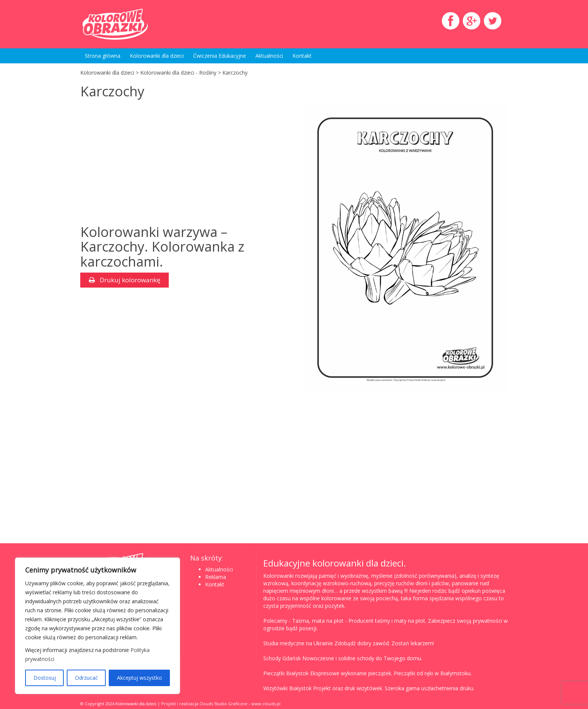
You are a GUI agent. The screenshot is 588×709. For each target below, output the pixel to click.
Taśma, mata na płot (318, 621)
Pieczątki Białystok (286, 673)
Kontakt (302, 56)
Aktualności (269, 56)
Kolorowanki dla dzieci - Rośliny (178, 73)
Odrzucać (86, 678)
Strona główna (103, 56)
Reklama (216, 577)
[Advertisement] (143, 163)
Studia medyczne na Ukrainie (298, 643)
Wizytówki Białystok (287, 688)
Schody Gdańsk (282, 658)
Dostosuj (45, 678)
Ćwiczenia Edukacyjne (220, 56)
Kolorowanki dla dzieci (157, 56)
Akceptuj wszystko (139, 678)
